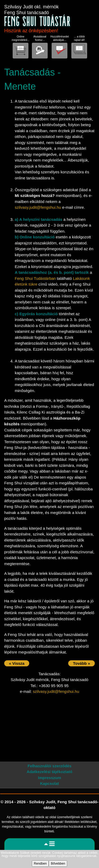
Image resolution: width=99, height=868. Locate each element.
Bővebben (58, 864)
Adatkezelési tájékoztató (49, 772)
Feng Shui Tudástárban (35, 278)
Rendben (40, 864)
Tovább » (81, 663)
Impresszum (49, 778)
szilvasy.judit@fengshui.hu (38, 207)
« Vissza (17, 663)
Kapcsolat (49, 783)
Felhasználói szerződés (50, 766)
